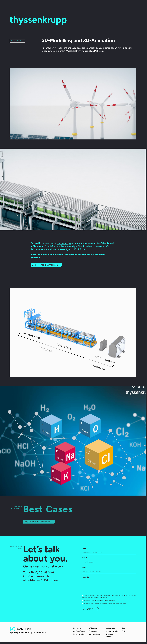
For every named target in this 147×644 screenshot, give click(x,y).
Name (84, 548)
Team (75, 5)
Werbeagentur (110, 628)
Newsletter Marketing (109, 635)
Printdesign (93, 631)
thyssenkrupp (64, 243)
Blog (88, 5)
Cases (61, 5)
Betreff (84, 558)
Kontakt (100, 5)
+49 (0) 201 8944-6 (41, 572)
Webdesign (93, 628)
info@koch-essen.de (36, 576)
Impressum (13, 633)
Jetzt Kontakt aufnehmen (45, 265)
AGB (29, 633)
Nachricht (85, 577)
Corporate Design (95, 634)
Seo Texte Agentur (79, 631)
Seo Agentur (77, 628)
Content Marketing (112, 631)
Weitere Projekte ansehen (38, 522)
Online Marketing (79, 634)
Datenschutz (22, 633)
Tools (124, 631)
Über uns (68, 5)
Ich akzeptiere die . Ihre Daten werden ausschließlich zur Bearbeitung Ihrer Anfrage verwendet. (109, 596)
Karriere (81, 5)
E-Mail (84, 567)
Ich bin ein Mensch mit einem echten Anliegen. (98, 601)
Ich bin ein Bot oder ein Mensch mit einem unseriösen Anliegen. (104, 604)
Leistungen (53, 5)
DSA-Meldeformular (39, 633)
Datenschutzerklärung (103, 595)
